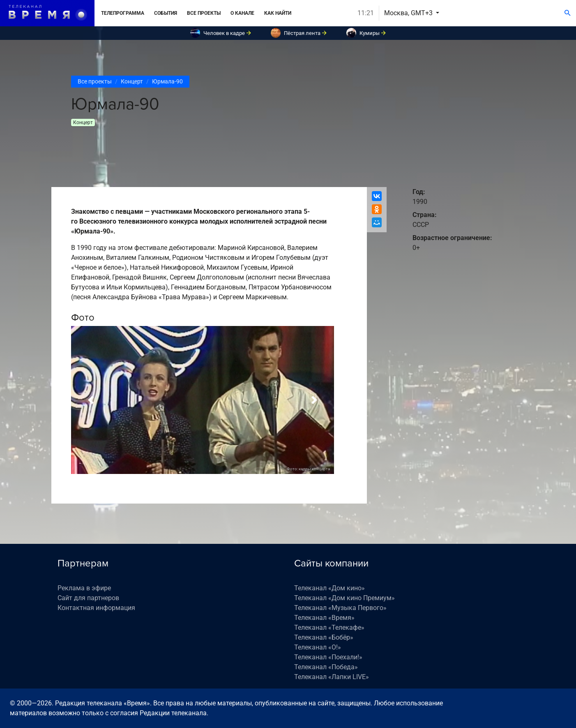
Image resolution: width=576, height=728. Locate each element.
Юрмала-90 (167, 81)
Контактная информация (96, 608)
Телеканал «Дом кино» (329, 588)
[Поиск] (568, 13)
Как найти (278, 13)
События (166, 13)
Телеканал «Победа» (326, 667)
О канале (242, 13)
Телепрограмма (123, 13)
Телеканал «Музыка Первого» (340, 608)
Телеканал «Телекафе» (329, 627)
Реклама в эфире (84, 588)
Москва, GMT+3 (409, 13)
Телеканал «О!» (318, 647)
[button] (91, 400)
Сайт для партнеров (88, 598)
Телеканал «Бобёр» (324, 637)
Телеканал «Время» (324, 618)
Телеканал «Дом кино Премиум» (344, 598)
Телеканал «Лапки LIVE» (332, 677)
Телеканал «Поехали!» (328, 657)
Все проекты (204, 13)
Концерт (132, 81)
